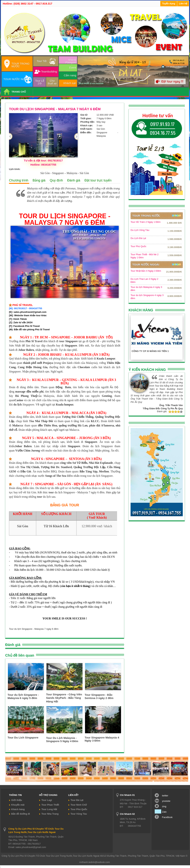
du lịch (17, 405)
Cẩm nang (70, 75)
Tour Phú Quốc (138, 246)
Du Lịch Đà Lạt (138, 238)
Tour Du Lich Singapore (23, 737)
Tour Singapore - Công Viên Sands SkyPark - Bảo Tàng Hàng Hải (64, 698)
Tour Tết (42, 61)
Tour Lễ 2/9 (40, 82)
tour (45, 197)
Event (73, 68)
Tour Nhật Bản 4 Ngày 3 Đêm (146, 271)
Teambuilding (49, 72)
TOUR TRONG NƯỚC (21, 65)
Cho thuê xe (52, 82)
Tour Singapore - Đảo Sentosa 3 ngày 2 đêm (99, 696)
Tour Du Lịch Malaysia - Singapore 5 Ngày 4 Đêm (62, 739)
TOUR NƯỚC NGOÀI (16, 79)
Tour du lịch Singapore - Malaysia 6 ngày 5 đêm (23, 696)
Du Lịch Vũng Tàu (140, 230)
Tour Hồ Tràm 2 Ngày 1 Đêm (146, 222)
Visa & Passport (71, 61)
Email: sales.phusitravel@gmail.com (27, 847)
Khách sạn (70, 83)
